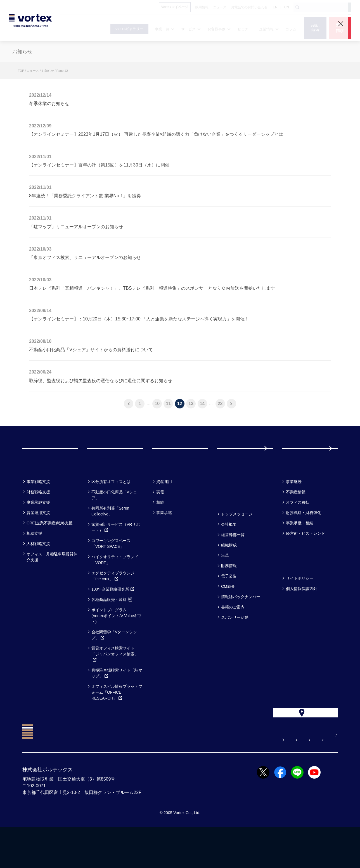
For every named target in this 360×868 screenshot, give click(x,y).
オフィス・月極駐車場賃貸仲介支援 (52, 585)
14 (202, 404)
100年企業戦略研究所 (113, 618)
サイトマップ (303, 777)
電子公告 (229, 605)
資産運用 (164, 510)
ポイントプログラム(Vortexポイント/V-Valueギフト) (117, 644)
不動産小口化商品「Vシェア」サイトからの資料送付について (91, 349)
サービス (101, 495)
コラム (292, 495)
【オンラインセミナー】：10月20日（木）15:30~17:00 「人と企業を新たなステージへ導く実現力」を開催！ (139, 319)
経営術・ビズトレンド (305, 562)
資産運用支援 (38, 541)
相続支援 (34, 562)
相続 (160, 531)
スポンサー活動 (235, 646)
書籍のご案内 (233, 636)
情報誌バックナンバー (241, 625)
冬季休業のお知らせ (49, 103)
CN (287, 7)
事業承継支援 (38, 531)
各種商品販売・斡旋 (112, 628)
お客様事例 (169, 495)
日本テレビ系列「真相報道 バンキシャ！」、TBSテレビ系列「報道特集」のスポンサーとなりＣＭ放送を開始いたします (152, 288)
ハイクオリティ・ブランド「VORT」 (115, 588)
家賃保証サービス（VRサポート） (116, 556)
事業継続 (294, 510)
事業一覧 (36, 495)
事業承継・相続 (300, 551)
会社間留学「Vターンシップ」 (114, 663)
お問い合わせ (210, 777)
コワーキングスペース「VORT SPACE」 (111, 572)
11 (169, 404)
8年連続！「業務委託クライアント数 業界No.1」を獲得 (85, 196)
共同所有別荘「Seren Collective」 (110, 540)
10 (157, 404)
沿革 (225, 584)
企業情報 (230, 528)
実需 (160, 520)
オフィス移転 (298, 531)
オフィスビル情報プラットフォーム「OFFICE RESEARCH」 (117, 721)
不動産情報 (296, 520)
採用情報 (300, 462)
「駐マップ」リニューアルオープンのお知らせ (76, 227)
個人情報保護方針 (302, 617)
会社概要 (229, 553)
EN (275, 7)
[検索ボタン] (297, 7)
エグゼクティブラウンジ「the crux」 (113, 604)
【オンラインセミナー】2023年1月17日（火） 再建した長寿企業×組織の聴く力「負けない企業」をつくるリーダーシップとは (156, 134)
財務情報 (229, 594)
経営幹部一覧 (233, 563)
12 (180, 404)
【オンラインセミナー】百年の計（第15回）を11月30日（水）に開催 (99, 165)
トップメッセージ (237, 543)
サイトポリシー (300, 607)
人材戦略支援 (38, 572)
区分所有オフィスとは (111, 510)
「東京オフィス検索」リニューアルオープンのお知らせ (85, 257)
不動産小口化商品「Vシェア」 (114, 523)
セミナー (231, 495)
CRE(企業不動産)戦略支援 (50, 551)
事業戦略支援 (38, 510)
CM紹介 (228, 615)
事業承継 (164, 541)
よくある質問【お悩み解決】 (160, 777)
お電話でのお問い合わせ (256, 777)
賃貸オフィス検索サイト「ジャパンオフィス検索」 (115, 682)
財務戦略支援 (38, 520)
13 (191, 404)
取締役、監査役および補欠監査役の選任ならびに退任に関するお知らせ (101, 381)
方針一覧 (295, 592)
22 (220, 404)
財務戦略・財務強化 (304, 541)
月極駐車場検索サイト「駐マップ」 (117, 702)
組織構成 (229, 574)
